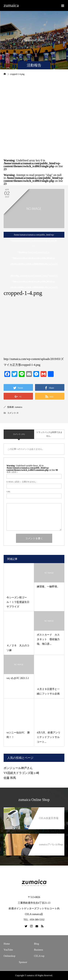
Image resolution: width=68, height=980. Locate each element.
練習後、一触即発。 (48, 587)
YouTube (8, 950)
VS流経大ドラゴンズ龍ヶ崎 (21, 773)
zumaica (11, 5)
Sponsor (23, 962)
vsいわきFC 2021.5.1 (18, 678)
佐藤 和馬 (10, 778)
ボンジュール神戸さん (20, 768)
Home (7, 944)
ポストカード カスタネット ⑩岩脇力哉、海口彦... (48, 639)
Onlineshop (10, 956)
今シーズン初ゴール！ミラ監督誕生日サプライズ (18, 602)
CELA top (39, 956)
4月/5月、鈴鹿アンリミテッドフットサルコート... (49, 737)
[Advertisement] (34, 115)
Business (39, 950)
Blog (37, 944)
